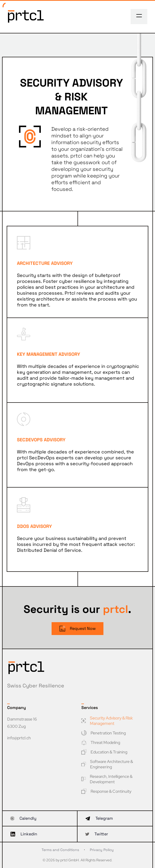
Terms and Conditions (60, 850)
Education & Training (104, 752)
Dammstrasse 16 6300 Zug (22, 723)
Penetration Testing (104, 733)
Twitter (97, 834)
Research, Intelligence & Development (107, 779)
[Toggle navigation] (139, 16)
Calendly (23, 818)
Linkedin (24, 834)
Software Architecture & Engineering (107, 764)
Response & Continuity (106, 791)
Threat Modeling (101, 743)
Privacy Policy (102, 850)
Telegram (99, 818)
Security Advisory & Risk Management (107, 721)
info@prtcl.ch (19, 738)
